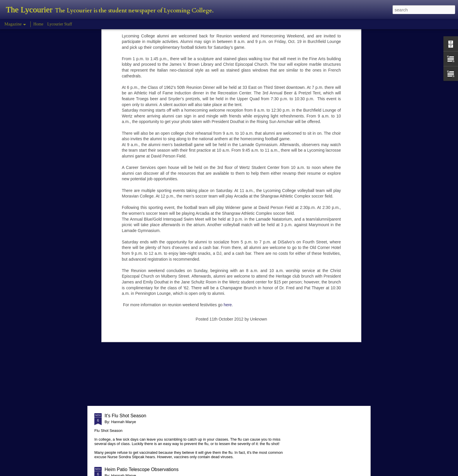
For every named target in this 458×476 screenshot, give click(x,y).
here (228, 208)
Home (38, 24)
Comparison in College (128, 358)
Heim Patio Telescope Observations (142, 469)
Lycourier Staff (60, 24)
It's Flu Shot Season (125, 416)
